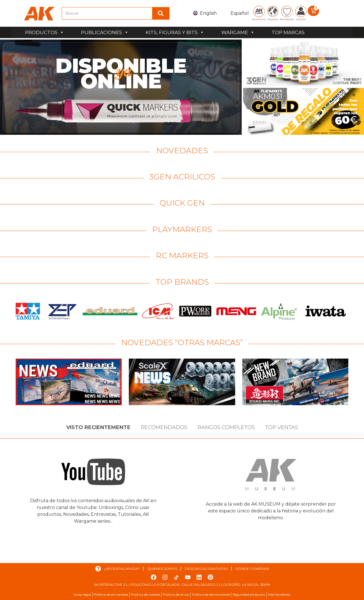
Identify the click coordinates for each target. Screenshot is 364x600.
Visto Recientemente (98, 427)
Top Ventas (282, 427)
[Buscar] (161, 13)
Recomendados (164, 427)
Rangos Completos (226, 427)
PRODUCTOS (45, 32)
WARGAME (238, 32)
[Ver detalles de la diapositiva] (121, 87)
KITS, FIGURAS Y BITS (175, 32)
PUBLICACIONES (105, 32)
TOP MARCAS (288, 32)
